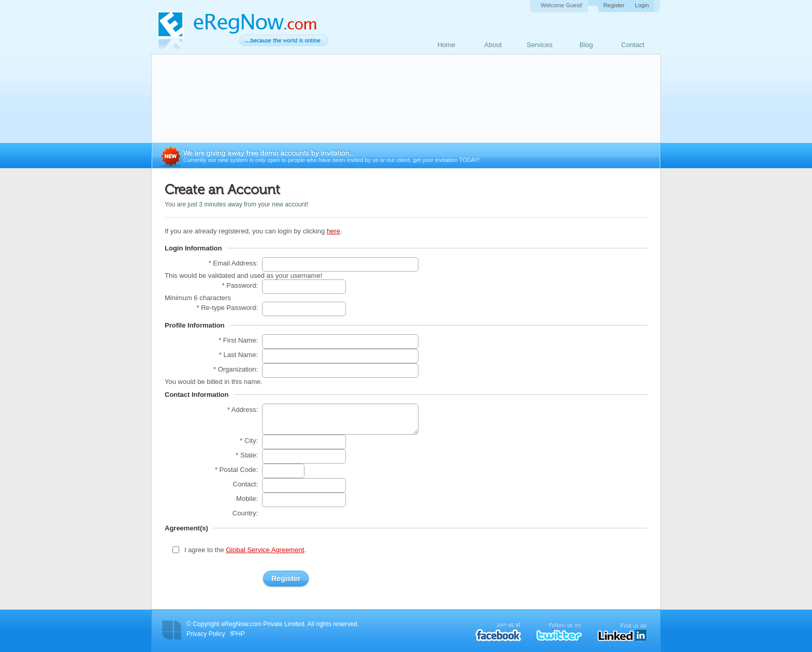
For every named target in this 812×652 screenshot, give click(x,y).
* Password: (240, 285)
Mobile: (247, 499)
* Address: (243, 410)
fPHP (238, 634)
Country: (245, 513)
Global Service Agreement (265, 550)
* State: (247, 455)
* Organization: (236, 369)
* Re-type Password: (228, 308)
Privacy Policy (206, 634)
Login (642, 5)
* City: (249, 441)
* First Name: (238, 340)
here (334, 231)
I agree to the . (245, 550)
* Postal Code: (236, 470)
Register (614, 5)
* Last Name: (238, 355)
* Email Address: (233, 263)
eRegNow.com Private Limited (263, 624)
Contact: (245, 484)
